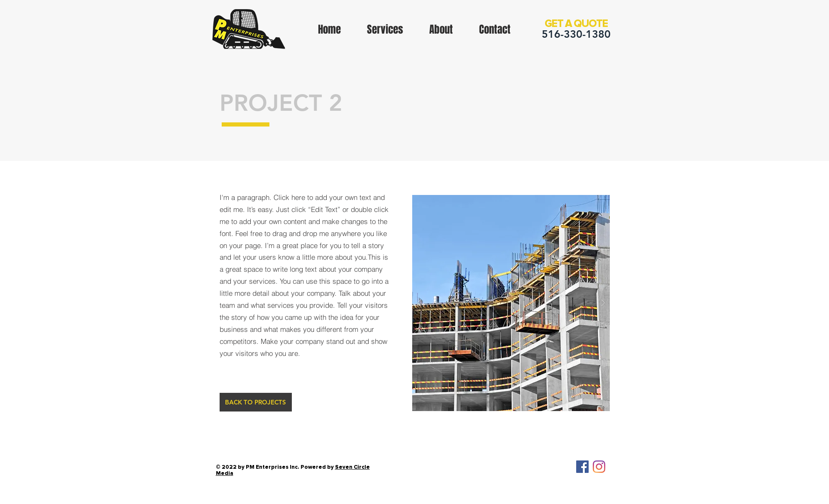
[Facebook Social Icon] (582, 467)
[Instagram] (599, 467)
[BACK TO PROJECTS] (256, 402)
